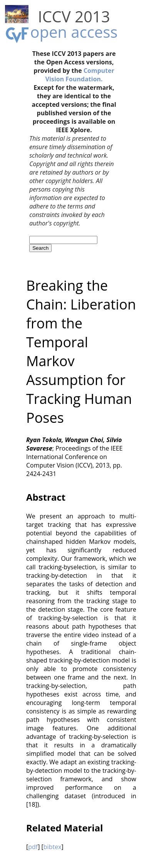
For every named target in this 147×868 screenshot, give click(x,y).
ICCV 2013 (74, 16)
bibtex (53, 847)
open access (74, 32)
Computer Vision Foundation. (80, 75)
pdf (33, 847)
